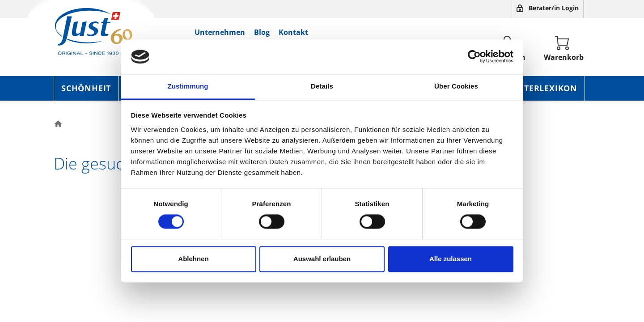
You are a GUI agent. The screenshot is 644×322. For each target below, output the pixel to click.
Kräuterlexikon (539, 88)
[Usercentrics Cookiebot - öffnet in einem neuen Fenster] (474, 57)
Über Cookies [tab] (456, 86)
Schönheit (86, 88)
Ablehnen (193, 259)
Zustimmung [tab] (188, 86)
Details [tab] (322, 86)
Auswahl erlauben (322, 259)
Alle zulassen (451, 259)
